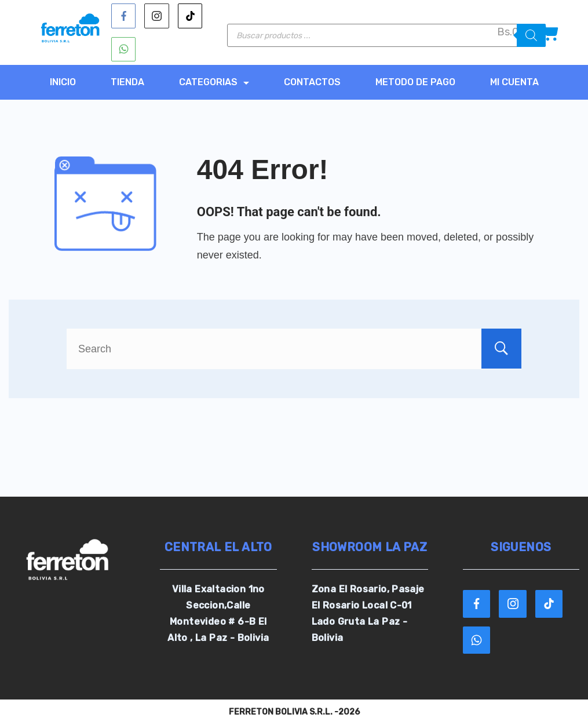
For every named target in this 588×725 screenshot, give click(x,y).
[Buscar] (531, 35)
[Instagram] (157, 16)
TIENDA (127, 82)
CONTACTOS (312, 82)
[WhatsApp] (124, 50)
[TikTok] (190, 16)
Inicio (63, 82)
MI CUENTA (514, 82)
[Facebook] (124, 16)
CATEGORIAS (214, 82)
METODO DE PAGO (415, 82)
